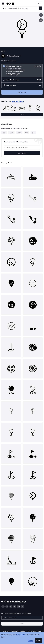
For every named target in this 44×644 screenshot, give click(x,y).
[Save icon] (41, 15)
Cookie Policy (21, 635)
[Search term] (23, 8)
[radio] (22, 70)
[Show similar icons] (41, 20)
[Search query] (22, 148)
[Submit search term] (40, 8)
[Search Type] (4, 8)
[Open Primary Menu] (3, 4)
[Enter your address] (22, 618)
